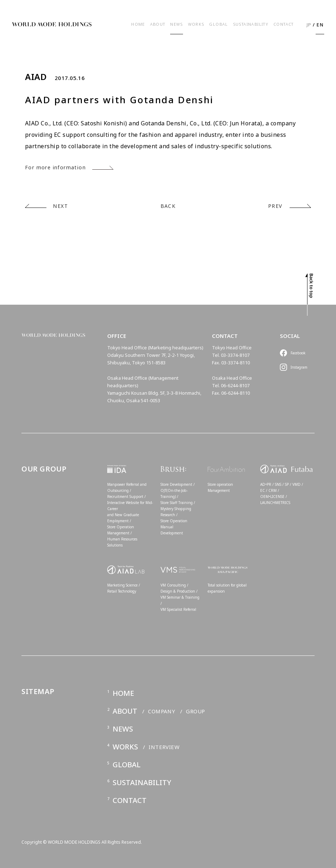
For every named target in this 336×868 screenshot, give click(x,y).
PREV (275, 206)
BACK (168, 206)
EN (320, 25)
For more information (55, 167)
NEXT (60, 206)
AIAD (36, 77)
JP (309, 25)
